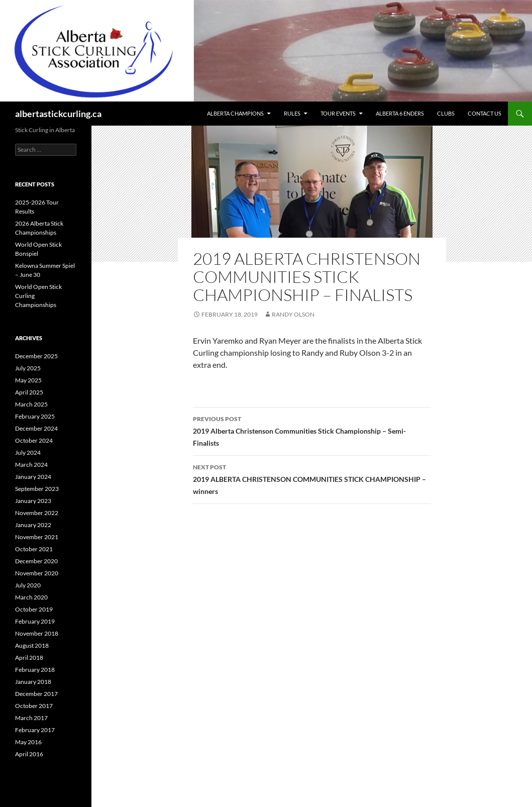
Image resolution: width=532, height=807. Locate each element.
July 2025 (28, 368)
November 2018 (37, 633)
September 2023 (37, 489)
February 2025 (35, 416)
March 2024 (31, 465)
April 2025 (29, 392)
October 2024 (34, 440)
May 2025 (28, 380)
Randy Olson (293, 314)
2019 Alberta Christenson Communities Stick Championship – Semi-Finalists (312, 430)
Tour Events (338, 113)
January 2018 (33, 682)
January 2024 (33, 477)
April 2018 (29, 658)
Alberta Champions (235, 113)
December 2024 (36, 428)
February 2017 (35, 730)
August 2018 (32, 645)
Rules (292, 113)
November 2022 (37, 513)
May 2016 (28, 742)
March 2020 (31, 597)
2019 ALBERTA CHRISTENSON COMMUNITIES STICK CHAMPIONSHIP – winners (312, 478)
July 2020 (28, 585)
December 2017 (36, 694)
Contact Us (485, 113)
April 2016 (29, 754)
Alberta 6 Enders (400, 113)
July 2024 (28, 452)
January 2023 (33, 501)
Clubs (446, 113)
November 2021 (37, 537)
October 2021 (34, 549)
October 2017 (34, 706)
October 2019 (34, 609)
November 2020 (37, 573)
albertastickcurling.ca (58, 114)
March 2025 (31, 404)
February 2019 (35, 621)
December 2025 (36, 356)
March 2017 (31, 718)
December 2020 (36, 561)
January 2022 (33, 525)
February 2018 (35, 670)
